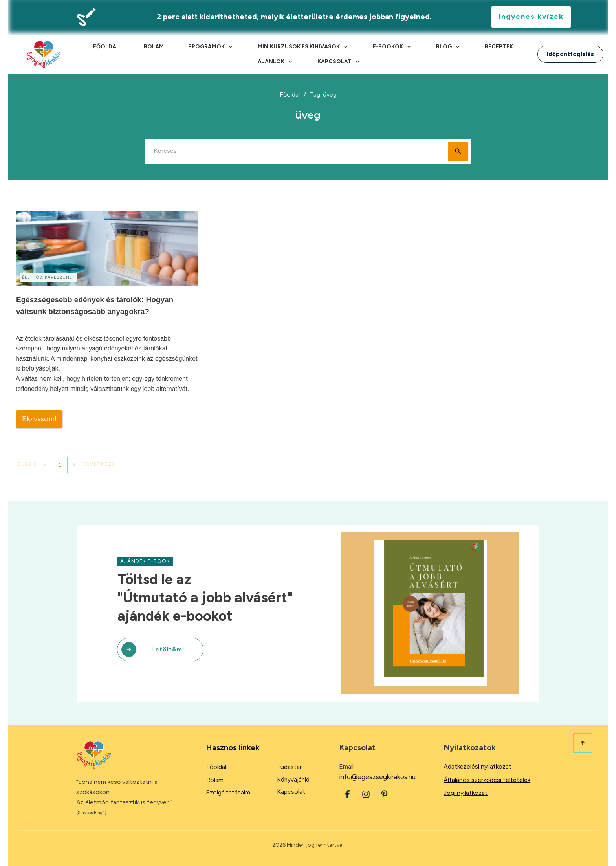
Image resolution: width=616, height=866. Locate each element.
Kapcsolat (291, 792)
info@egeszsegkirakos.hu (377, 777)
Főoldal (216, 767)
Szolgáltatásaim (228, 792)
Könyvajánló (293, 780)
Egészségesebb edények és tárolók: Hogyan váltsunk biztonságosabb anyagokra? (107, 320)
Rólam (215, 780)
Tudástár (289, 767)
